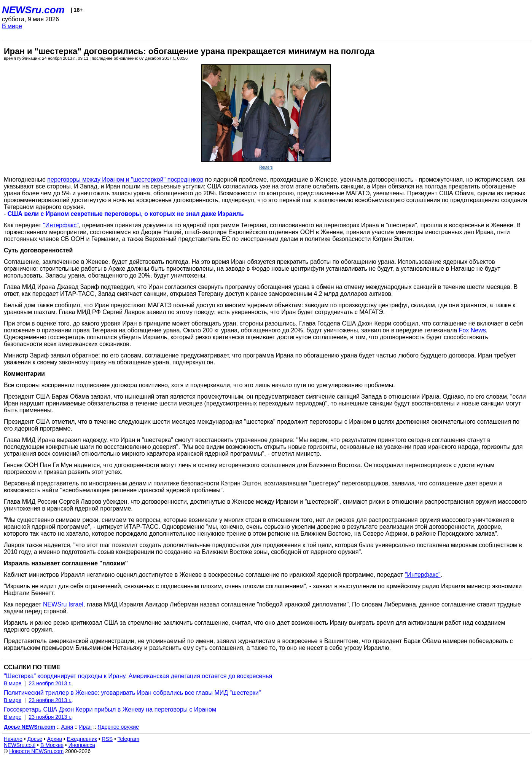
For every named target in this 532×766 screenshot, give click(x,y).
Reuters (266, 167)
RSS (107, 739)
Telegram (129, 739)
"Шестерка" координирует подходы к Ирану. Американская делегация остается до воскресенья (138, 676)
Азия (67, 727)
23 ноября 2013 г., (51, 683)
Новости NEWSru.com (36, 751)
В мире (12, 26)
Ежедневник (82, 739)
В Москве (52, 745)
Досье (35, 739)
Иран (85, 727)
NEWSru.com (33, 10)
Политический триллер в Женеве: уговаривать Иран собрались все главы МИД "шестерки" (132, 693)
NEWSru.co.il (20, 745)
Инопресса (82, 745)
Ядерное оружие (119, 727)
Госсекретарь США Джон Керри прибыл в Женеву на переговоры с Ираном (110, 709)
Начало (13, 739)
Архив (55, 739)
